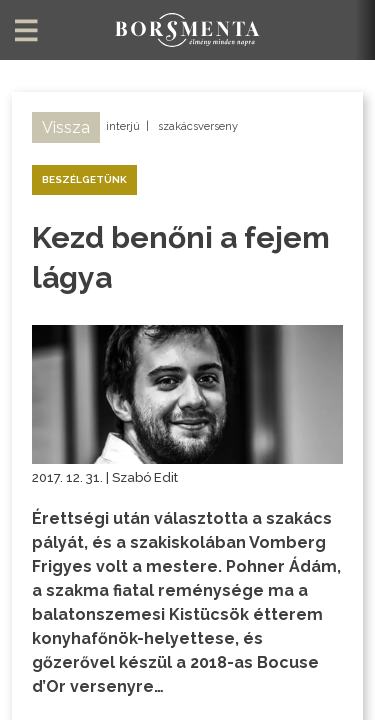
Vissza (66, 127)
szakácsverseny (198, 126)
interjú (123, 126)
